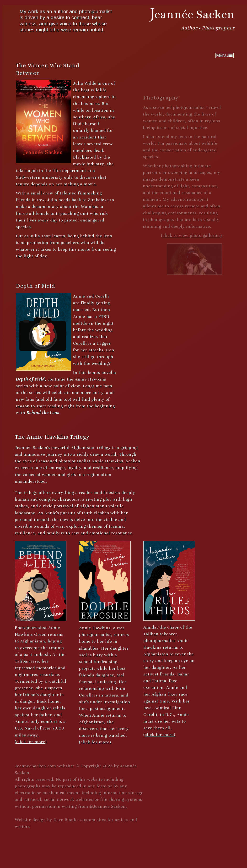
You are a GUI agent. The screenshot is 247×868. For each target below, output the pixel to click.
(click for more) (31, 741)
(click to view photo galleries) (191, 235)
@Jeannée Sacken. (108, 806)
